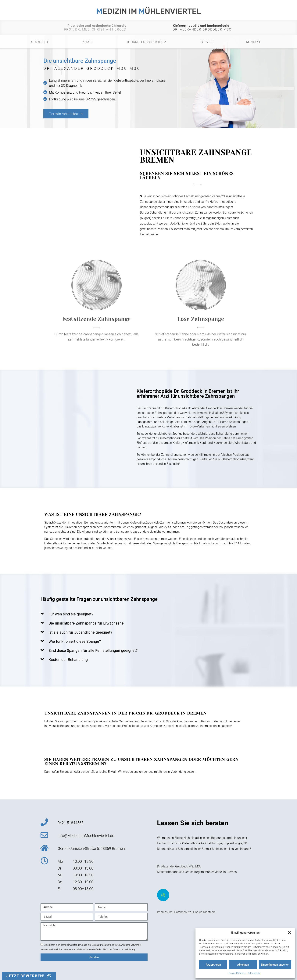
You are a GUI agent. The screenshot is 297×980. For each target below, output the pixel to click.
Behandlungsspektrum (148, 42)
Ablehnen (243, 965)
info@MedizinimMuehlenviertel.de (86, 836)
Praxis (88, 42)
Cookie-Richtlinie (237, 973)
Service (207, 42)
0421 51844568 (71, 823)
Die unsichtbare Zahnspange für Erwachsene (86, 623)
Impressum (165, 912)
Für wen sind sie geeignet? (71, 614)
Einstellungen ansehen (275, 965)
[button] (289, 933)
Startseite (40, 42)
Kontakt (253, 42)
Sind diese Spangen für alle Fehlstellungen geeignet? (93, 650)
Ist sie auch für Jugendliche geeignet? (80, 632)
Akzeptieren (213, 965)
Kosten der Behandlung (68, 660)
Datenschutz (254, 973)
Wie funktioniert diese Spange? (75, 641)
